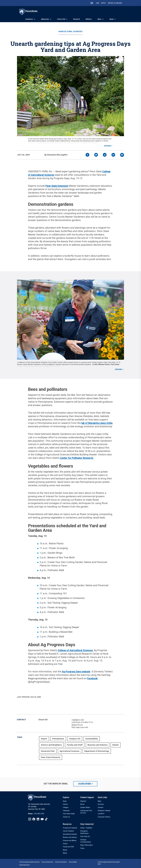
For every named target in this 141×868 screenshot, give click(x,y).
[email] (113, 155)
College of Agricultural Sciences (75, 650)
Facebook (92, 678)
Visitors (65, 844)
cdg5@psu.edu (78, 720)
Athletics (89, 19)
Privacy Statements (47, 862)
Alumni (116, 745)
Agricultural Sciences (70, 31)
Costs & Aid (61, 19)
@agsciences (77, 725)
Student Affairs (85, 807)
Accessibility (73, 862)
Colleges (66, 807)
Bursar (82, 804)
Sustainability (92, 739)
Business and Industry (97, 745)
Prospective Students (70, 828)
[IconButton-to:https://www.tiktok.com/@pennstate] (46, 819)
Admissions (45, 19)
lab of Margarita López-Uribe (97, 423)
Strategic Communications (86, 841)
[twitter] (96, 155)
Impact (44, 739)
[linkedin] (105, 155)
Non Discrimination (61, 862)
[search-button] (92, 3)
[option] (36, 814)
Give (98, 3)
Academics (29, 19)
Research (77, 19)
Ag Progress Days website (76, 672)
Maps (99, 801)
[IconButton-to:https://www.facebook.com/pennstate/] (34, 819)
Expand (107, 146)
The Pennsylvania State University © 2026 (109, 863)
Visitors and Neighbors (51, 745)
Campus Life (75, 739)
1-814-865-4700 (39, 814)
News (99, 19)
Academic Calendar (104, 811)
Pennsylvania (58, 739)
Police (82, 848)
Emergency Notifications (84, 832)
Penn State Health (69, 814)
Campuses (66, 811)
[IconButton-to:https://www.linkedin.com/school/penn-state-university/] (38, 819)
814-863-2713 (87, 722)
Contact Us (66, 817)
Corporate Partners (104, 817)
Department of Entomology (97, 751)
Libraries (101, 807)
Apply (104, 3)
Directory (101, 804)
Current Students (68, 831)
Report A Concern (115, 3)
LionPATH (101, 814)
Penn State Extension (57, 186)
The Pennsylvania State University (29, 862)
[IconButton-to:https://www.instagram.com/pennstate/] (30, 819)
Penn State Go (85, 836)
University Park (48, 751)
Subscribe (84, 784)
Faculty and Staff (75, 745)
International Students (70, 834)
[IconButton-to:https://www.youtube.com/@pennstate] (42, 819)
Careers (65, 804)
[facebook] (87, 155)
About (111, 19)
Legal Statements (25, 865)
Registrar (83, 801)
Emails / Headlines (86, 828)
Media (65, 853)
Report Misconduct (87, 845)
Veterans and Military (70, 840)
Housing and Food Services (86, 812)
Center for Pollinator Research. (77, 458)
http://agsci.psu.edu (80, 727)
